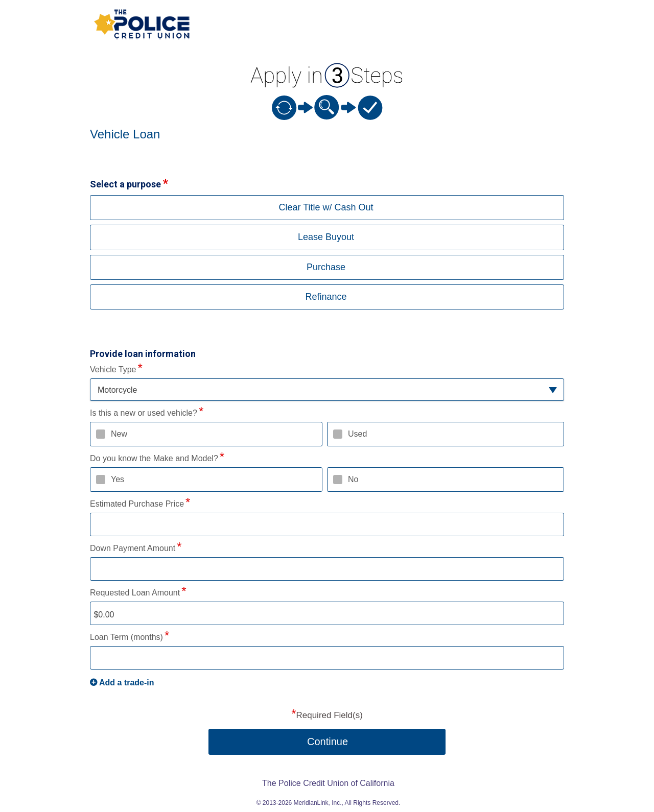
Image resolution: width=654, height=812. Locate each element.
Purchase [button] (326, 267)
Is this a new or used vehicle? (144, 413)
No (353, 479)
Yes (118, 479)
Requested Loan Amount (135, 593)
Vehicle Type (113, 369)
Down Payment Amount (133, 548)
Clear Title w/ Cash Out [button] (326, 207)
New (119, 434)
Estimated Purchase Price (137, 504)
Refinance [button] (326, 297)
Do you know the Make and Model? (154, 458)
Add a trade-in (127, 683)
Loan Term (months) (126, 637)
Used (357, 434)
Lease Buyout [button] (326, 237)
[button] (327, 390)
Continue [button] (328, 742)
